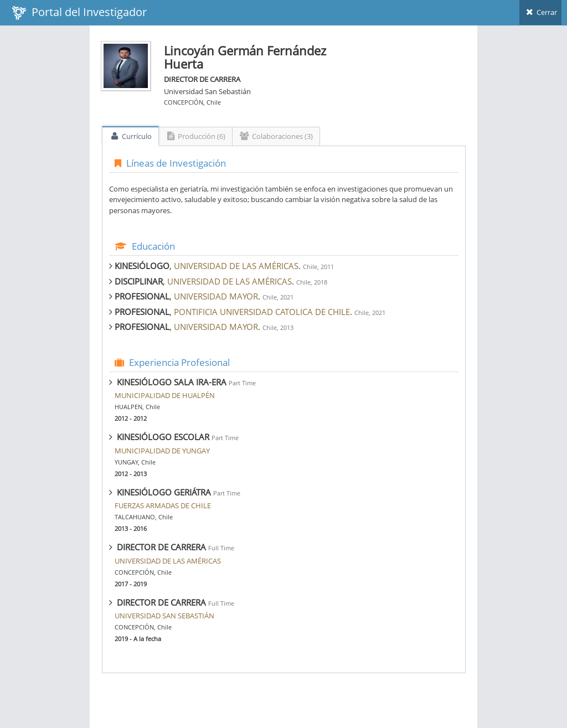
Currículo (130, 136)
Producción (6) (196, 136)
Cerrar (540, 12)
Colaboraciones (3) (276, 136)
